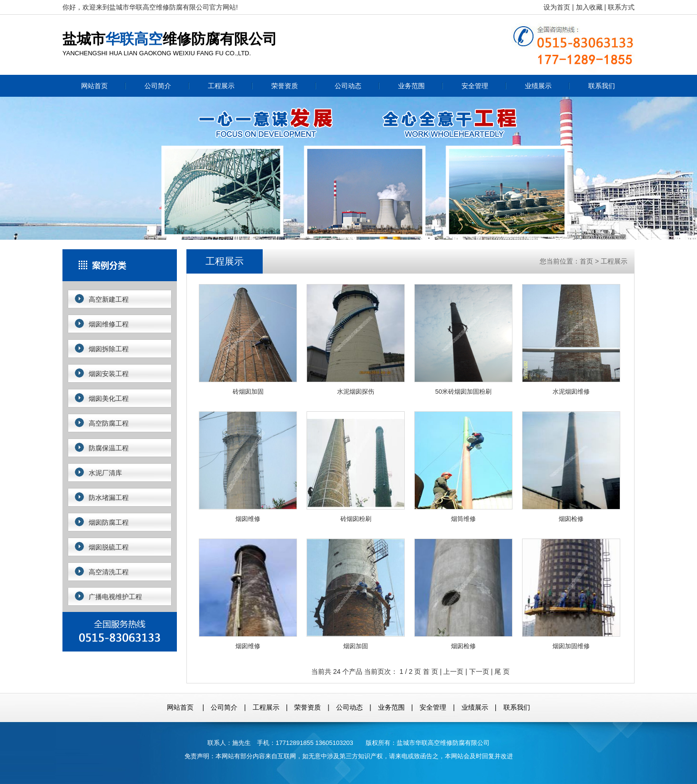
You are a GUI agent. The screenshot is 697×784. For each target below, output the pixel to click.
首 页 (430, 672)
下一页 (479, 672)
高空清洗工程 (109, 572)
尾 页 (502, 672)
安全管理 (475, 86)
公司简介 (158, 86)
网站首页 (94, 86)
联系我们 (602, 86)
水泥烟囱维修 (571, 340)
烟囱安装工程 (109, 374)
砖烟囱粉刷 (356, 467)
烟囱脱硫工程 (109, 547)
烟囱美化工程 (109, 398)
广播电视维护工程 (115, 597)
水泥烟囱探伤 (356, 340)
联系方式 (621, 7)
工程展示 (221, 86)
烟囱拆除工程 (109, 349)
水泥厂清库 (105, 473)
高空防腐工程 (109, 423)
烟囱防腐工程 (109, 522)
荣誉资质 (285, 86)
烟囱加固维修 (571, 594)
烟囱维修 (248, 467)
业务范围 (411, 86)
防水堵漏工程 (109, 498)
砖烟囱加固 (248, 340)
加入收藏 (589, 7)
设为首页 (557, 7)
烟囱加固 (356, 594)
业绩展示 (538, 86)
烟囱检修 (571, 467)
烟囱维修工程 (109, 324)
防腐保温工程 (109, 448)
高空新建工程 (109, 299)
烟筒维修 (463, 467)
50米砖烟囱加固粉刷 (463, 340)
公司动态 (348, 86)
